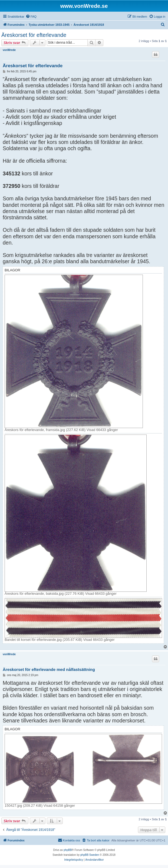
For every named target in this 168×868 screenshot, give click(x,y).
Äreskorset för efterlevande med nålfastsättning (49, 669)
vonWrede (9, 50)
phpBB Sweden (90, 855)
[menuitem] (31, 17)
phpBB (68, 850)
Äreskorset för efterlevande (34, 35)
